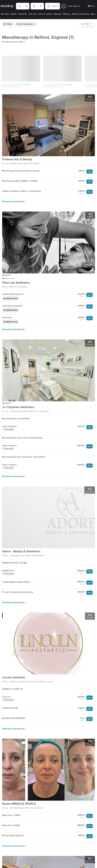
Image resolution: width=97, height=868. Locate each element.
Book (90, 171)
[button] (23, 6)
